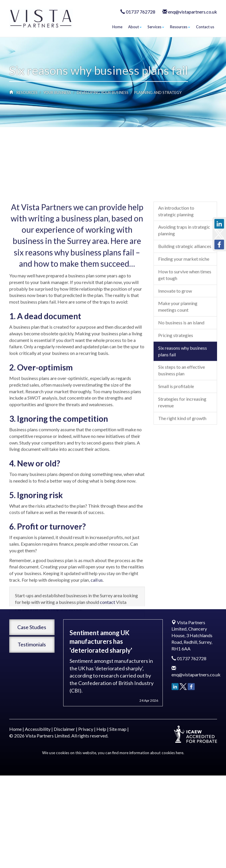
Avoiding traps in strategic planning (184, 310)
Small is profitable (176, 466)
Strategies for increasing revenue (182, 482)
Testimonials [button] (32, 644)
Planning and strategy (158, 93)
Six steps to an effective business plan (182, 450)
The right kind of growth (182, 498)
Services (156, 27)
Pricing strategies (176, 415)
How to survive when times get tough (185, 355)
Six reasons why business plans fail (183, 431)
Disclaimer (64, 729)
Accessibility (38, 729)
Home (117, 27)
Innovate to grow (175, 371)
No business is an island (181, 402)
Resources (180, 27)
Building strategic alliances (185, 326)
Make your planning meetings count (178, 386)
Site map (118, 729)
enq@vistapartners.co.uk (193, 12)
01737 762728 (141, 12)
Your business (57, 93)
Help (101, 729)
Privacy (86, 729)
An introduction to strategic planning (176, 291)
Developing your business (103, 93)
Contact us (205, 27)
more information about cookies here (151, 753)
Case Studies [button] (32, 627)
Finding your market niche (184, 339)
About (135, 27)
